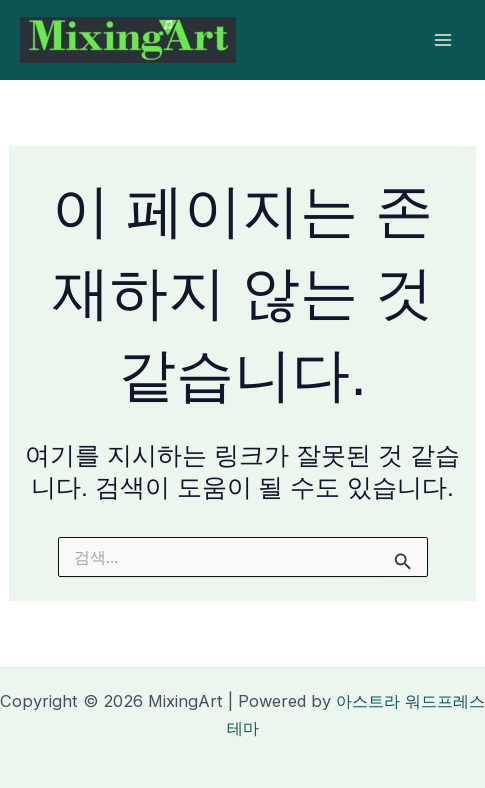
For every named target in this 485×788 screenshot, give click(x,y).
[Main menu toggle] (442, 40)
